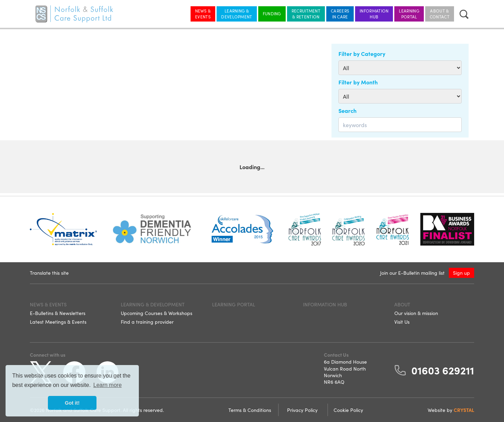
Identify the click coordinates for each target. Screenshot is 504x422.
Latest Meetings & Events (58, 322)
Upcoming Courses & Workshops (157, 313)
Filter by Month (358, 82)
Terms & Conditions (250, 410)
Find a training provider (147, 322)
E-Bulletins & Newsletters (58, 313)
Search (347, 110)
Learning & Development (237, 14)
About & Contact (440, 14)
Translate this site (49, 273)
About (402, 304)
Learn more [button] (108, 385)
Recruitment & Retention (306, 14)
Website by (451, 410)
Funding (272, 13)
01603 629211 (443, 370)
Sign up (461, 273)
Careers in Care (340, 14)
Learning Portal (409, 14)
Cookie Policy (348, 410)
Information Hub (374, 14)
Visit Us (402, 322)
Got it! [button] (72, 403)
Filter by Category (362, 53)
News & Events (203, 14)
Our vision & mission (416, 313)
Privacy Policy (303, 410)
